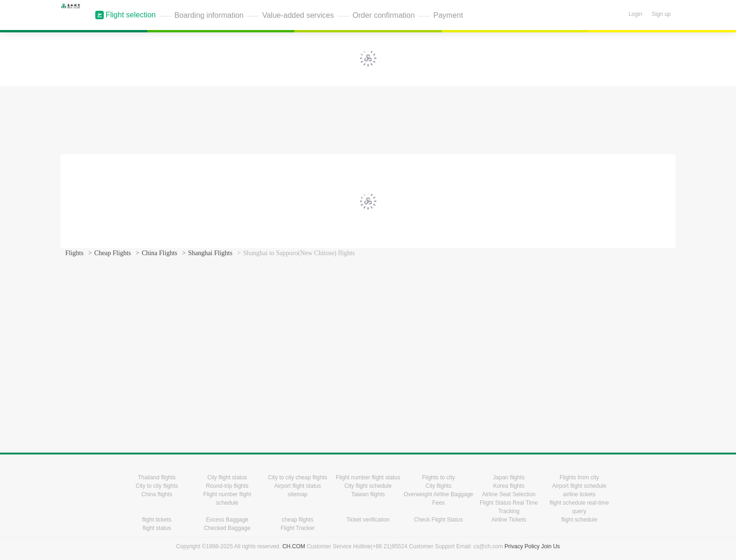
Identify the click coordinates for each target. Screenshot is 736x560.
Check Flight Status (438, 520)
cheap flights (297, 520)
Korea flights (509, 486)
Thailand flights (157, 477)
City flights (438, 486)
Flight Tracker (298, 528)
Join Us (551, 546)
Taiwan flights (368, 494)
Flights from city (579, 477)
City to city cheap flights (298, 477)
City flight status (227, 477)
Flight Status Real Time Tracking (509, 507)
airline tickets (579, 494)
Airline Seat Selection (509, 494)
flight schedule (579, 520)
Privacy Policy (522, 546)
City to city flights (157, 486)
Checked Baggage (227, 528)
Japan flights (509, 477)
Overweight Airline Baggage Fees (438, 499)
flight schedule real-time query (579, 507)
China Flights (160, 253)
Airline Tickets (509, 520)
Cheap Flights (113, 253)
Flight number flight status (368, 477)
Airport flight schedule (579, 486)
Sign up (661, 14)
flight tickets (157, 520)
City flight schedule (368, 486)
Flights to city (438, 477)
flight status (157, 528)
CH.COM (294, 546)
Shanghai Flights (211, 253)
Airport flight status (297, 486)
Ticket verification (368, 520)
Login (635, 14)
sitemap (298, 494)
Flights (74, 253)
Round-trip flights (227, 486)
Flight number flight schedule (227, 499)
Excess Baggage (227, 520)
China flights (157, 494)
